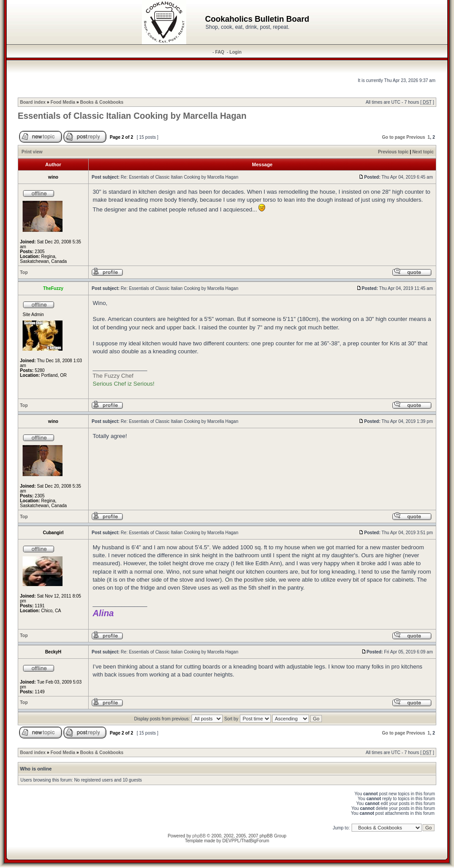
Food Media (63, 102)
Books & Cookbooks (102, 102)
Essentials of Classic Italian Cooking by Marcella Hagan (132, 116)
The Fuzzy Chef (113, 376)
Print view (32, 152)
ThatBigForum (255, 841)
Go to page (393, 137)
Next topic (423, 152)
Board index (33, 102)
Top (24, 272)
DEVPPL (231, 841)
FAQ (220, 52)
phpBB (199, 836)
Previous (416, 137)
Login (236, 52)
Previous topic (393, 152)
